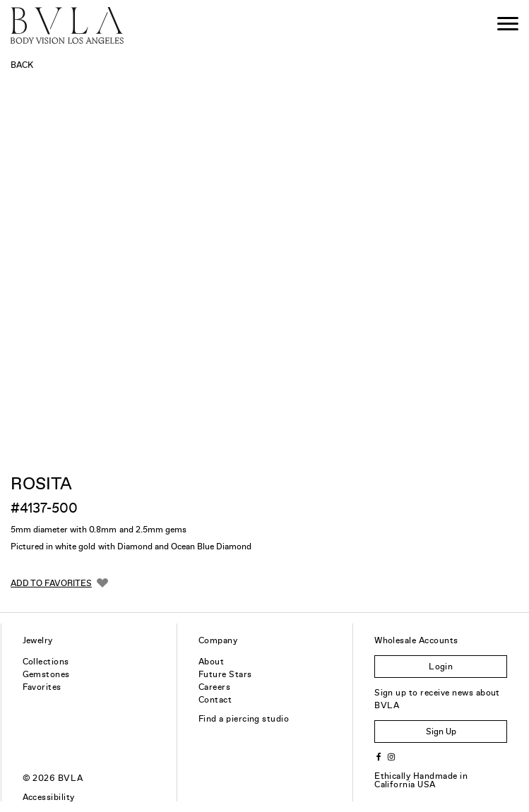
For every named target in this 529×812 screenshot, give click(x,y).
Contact (215, 700)
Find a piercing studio (244, 719)
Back (22, 65)
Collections (46, 662)
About (211, 662)
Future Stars (225, 674)
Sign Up (441, 732)
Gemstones (46, 674)
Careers (214, 687)
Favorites (42, 687)
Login (441, 667)
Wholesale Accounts (416, 640)
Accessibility (49, 797)
